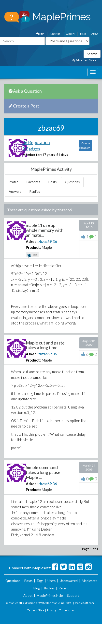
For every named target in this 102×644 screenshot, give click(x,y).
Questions (72, 182)
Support (70, 34)
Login (40, 34)
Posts (52, 182)
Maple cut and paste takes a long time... (45, 345)
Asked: (32, 241)
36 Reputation (36, 142)
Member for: (32, 155)
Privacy (52, 610)
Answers (15, 192)
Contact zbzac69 (85, 145)
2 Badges (31, 149)
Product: (33, 247)
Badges (49, 588)
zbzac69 (45, 241)
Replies (35, 192)
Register (55, 34)
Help (83, 34)
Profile (14, 182)
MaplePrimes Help (50, 596)
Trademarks (67, 610)
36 (55, 241)
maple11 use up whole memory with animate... (45, 230)
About (95, 34)
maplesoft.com (84, 603)
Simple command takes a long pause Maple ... (43, 472)
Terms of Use (36, 610)
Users (51, 581)
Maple (47, 247)
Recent (64, 588)
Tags (40, 581)
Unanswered (69, 581)
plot (32, 255)
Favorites (33, 182)
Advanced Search (85, 60)
